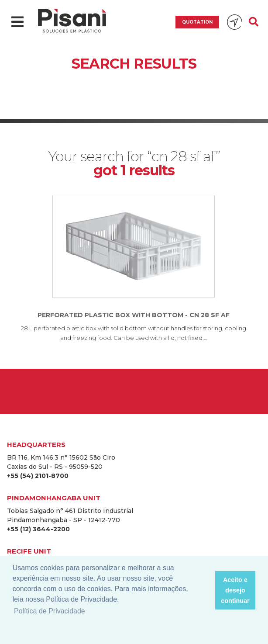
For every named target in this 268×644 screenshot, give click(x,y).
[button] (206, 590)
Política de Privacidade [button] (50, 611)
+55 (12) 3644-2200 (38, 529)
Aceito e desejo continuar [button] (235, 590)
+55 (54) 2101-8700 (38, 476)
